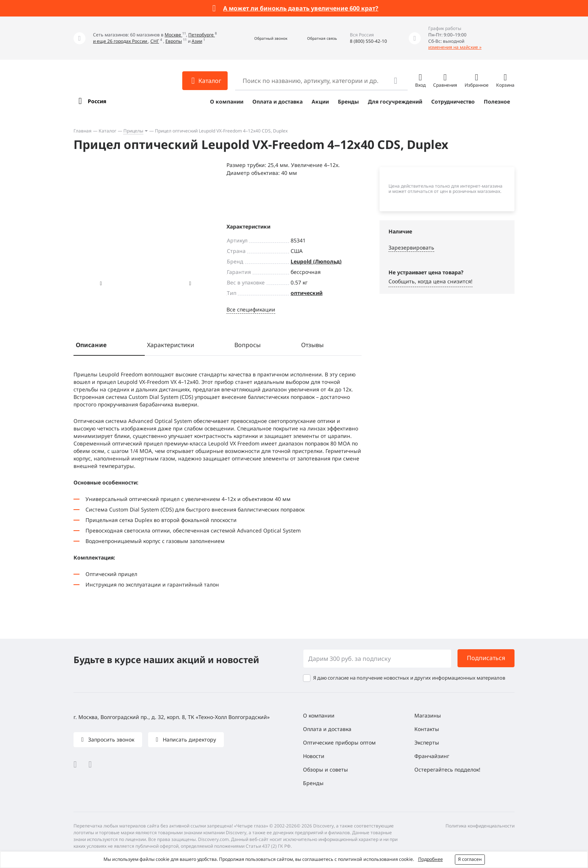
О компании (227, 102)
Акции (320, 102)
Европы (174, 41)
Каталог (107, 131)
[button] (263, 38)
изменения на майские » (455, 47)
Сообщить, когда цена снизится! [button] (430, 281)
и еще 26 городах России (121, 41)
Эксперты (427, 742)
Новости (314, 756)
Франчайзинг (432, 756)
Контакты (427, 729)
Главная (82, 131)
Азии (197, 41)
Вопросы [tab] (247, 345)
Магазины (428, 715)
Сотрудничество (453, 102)
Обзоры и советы (325, 769)
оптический (307, 293)
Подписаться (486, 658)
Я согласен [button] (470, 859)
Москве (173, 35)
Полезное (497, 102)
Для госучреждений (395, 102)
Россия (97, 101)
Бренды (348, 102)
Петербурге (202, 35)
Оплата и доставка (277, 102)
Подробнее (430, 859)
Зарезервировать (411, 247)
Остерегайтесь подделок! (447, 769)
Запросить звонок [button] (110, 739)
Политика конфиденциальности (480, 826)
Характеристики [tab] (171, 345)
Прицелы (133, 131)
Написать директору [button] (189, 739)
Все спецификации (251, 309)
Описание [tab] (91, 345)
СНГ (155, 41)
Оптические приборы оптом (339, 742)
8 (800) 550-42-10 (368, 41)
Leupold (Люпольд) (316, 261)
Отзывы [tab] (312, 345)
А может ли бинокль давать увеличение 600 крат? (301, 8)
